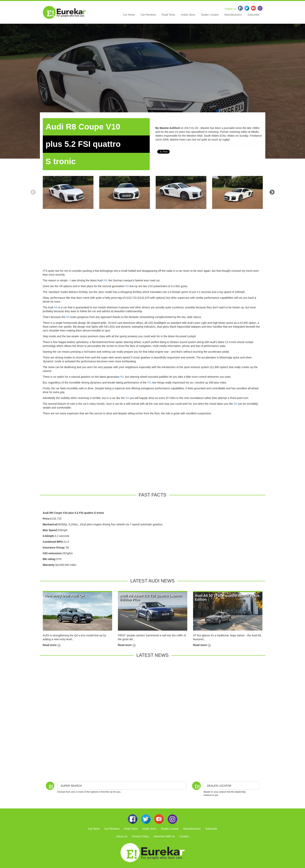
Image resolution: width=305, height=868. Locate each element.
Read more (52, 645)
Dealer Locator (210, 15)
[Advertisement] (153, 242)
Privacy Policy (140, 836)
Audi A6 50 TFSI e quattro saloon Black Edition (227, 598)
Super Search (71, 786)
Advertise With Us (164, 836)
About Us (122, 836)
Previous (33, 192)
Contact (184, 836)
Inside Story (188, 15)
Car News (129, 15)
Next (272, 192)
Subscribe (253, 15)
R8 (105, 280)
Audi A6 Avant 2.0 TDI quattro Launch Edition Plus (151, 598)
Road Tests (168, 15)
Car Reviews (148, 15)
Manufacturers (233, 15)
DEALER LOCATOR (219, 786)
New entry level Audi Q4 (64, 596)
